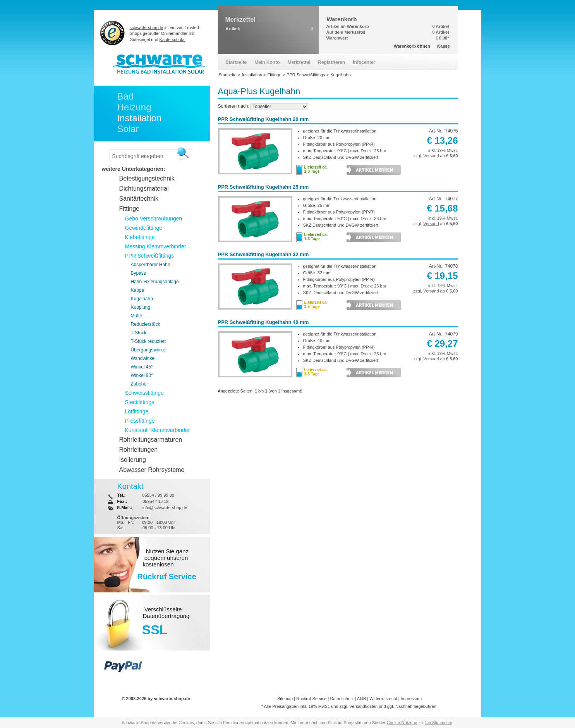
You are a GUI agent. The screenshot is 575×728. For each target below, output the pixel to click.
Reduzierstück (146, 324)
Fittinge (129, 209)
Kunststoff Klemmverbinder (158, 430)
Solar (128, 129)
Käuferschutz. (172, 40)
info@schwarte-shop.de (165, 508)
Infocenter (364, 62)
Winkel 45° (142, 367)
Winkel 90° (142, 375)
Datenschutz (342, 699)
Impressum (411, 699)
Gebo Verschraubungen (154, 219)
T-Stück (139, 333)
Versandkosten (363, 706)
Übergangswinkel (149, 350)
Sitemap (285, 699)
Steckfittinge (140, 402)
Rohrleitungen (139, 450)
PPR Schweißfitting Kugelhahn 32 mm (263, 254)
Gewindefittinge (144, 228)
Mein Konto (267, 62)
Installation (140, 118)
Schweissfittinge (144, 393)
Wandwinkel (143, 358)
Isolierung (133, 460)
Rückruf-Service (311, 699)
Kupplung (141, 307)
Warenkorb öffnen (412, 46)
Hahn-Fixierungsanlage (155, 282)
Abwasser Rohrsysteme (152, 470)
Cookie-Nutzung (402, 723)
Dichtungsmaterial (144, 188)
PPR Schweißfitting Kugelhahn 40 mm (263, 322)
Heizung (134, 107)
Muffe (137, 316)
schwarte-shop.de (147, 28)
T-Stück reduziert (148, 341)
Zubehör (140, 384)
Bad (126, 96)
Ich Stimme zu (439, 723)
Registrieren (331, 62)
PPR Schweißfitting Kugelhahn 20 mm (263, 119)
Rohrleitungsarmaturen (151, 440)
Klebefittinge (140, 237)
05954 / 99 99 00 (158, 495)
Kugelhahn (142, 299)
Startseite (236, 62)
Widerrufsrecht (383, 699)
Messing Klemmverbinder (156, 246)
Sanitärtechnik (139, 199)
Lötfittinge (137, 411)
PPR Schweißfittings (150, 256)
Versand (431, 156)
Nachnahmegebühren (416, 706)
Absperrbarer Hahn (151, 265)
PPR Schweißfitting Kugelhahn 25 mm (263, 187)
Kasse (443, 46)
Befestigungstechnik (147, 178)
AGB (361, 699)
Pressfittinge (140, 421)
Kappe (138, 290)
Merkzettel (299, 62)
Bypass (138, 273)
